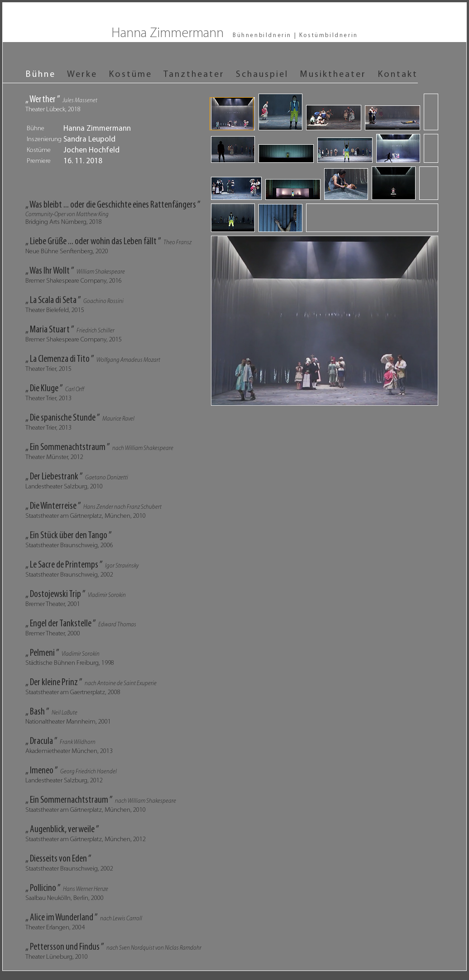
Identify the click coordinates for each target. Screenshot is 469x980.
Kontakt (398, 75)
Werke (82, 75)
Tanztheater (194, 75)
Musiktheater (333, 75)
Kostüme (130, 75)
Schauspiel (262, 75)
